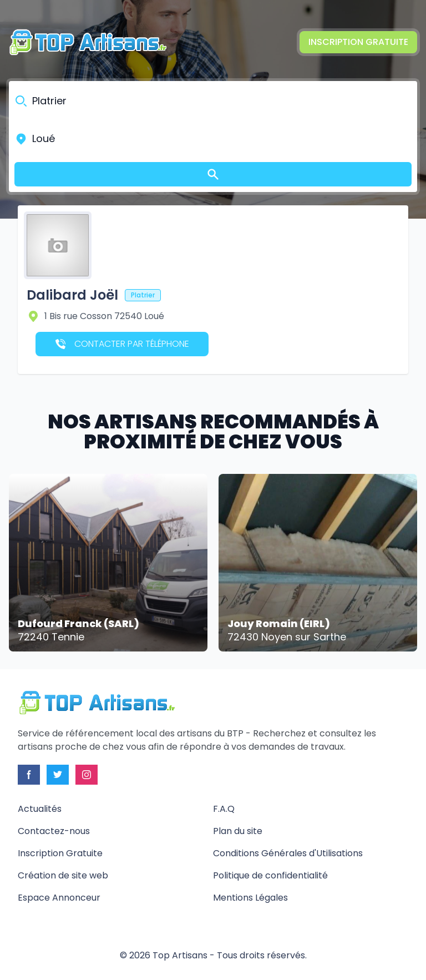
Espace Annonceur (59, 898)
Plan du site (238, 831)
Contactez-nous (54, 831)
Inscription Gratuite (358, 42)
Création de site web (63, 875)
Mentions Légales (250, 898)
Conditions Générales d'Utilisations (288, 853)
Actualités (40, 809)
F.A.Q (224, 809)
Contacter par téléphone (122, 344)
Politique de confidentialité (270, 875)
